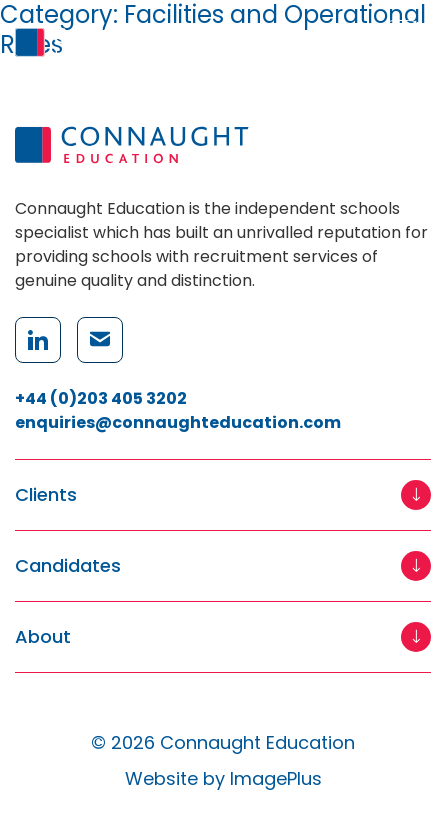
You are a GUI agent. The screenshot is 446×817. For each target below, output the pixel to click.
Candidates (68, 566)
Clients (46, 495)
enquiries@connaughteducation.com (178, 422)
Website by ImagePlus (223, 778)
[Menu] (402, 42)
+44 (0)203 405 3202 (101, 398)
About (43, 637)
